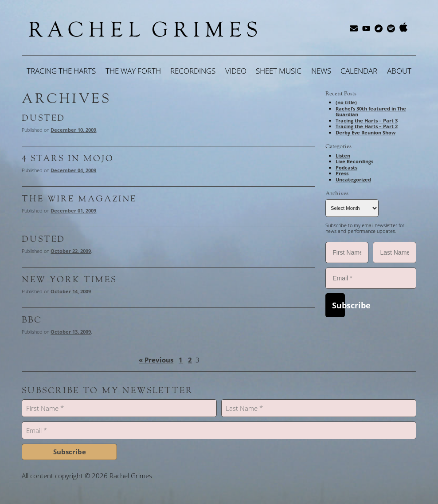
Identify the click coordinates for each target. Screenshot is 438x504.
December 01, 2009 (73, 211)
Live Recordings (354, 161)
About (399, 71)
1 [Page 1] (181, 360)
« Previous (156, 360)
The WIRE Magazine (79, 199)
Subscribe (338, 305)
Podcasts (346, 167)
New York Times (69, 280)
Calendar (359, 71)
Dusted (43, 118)
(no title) (346, 102)
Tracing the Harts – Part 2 (367, 126)
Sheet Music (279, 71)
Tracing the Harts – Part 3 (367, 120)
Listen (343, 156)
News (321, 71)
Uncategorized (353, 179)
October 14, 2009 (71, 291)
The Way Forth (133, 71)
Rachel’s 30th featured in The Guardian (371, 112)
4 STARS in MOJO (68, 158)
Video (236, 71)
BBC (32, 320)
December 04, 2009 (73, 170)
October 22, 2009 (71, 251)
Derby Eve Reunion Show (366, 132)
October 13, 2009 (71, 332)
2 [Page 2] (190, 360)
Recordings (193, 71)
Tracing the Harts (61, 71)
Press (342, 173)
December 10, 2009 (73, 130)
